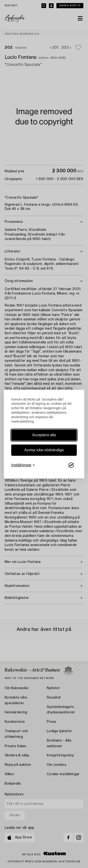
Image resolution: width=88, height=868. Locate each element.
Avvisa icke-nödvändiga (44, 450)
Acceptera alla (44, 435)
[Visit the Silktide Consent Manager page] (71, 465)
